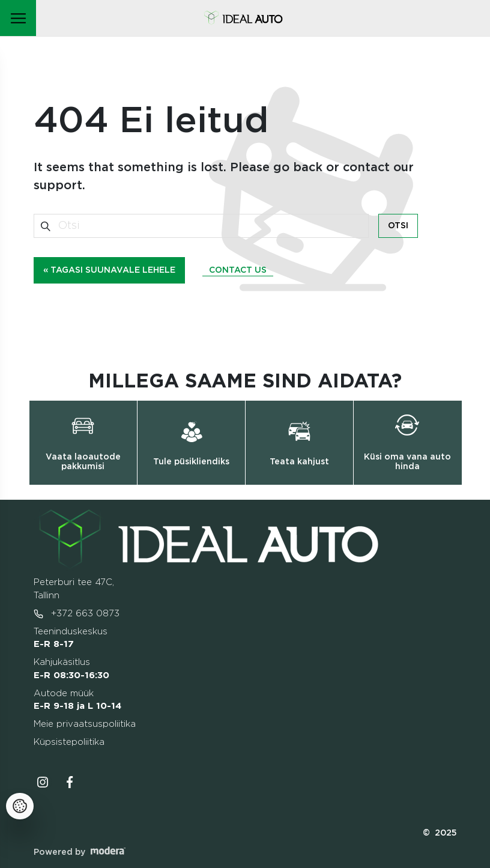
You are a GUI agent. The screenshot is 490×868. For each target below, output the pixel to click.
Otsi (398, 226)
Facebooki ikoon (70, 782)
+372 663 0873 (77, 614)
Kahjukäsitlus (71, 669)
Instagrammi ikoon (43, 782)
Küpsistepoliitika (69, 742)
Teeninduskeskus (71, 638)
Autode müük (77, 700)
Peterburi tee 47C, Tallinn (74, 589)
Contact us (238, 270)
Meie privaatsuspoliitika (85, 724)
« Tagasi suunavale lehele (109, 270)
